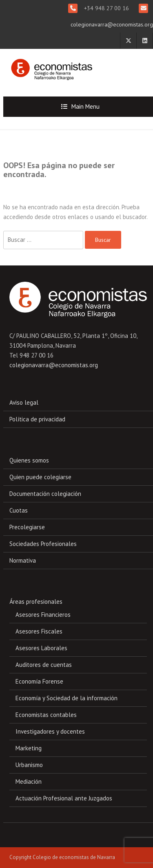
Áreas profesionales (36, 602)
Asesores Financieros (43, 615)
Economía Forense (39, 681)
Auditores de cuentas (44, 665)
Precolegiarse (27, 527)
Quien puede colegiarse (40, 477)
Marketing (29, 748)
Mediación (29, 781)
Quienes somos (29, 460)
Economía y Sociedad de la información (67, 698)
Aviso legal (24, 402)
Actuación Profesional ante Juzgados (64, 798)
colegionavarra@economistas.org (112, 24)
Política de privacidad (37, 419)
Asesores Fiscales (39, 631)
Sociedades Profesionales (43, 544)
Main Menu (85, 106)
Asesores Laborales (41, 648)
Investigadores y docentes (50, 731)
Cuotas (19, 510)
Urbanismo (29, 765)
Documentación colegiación (45, 494)
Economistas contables (46, 715)
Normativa (23, 560)
